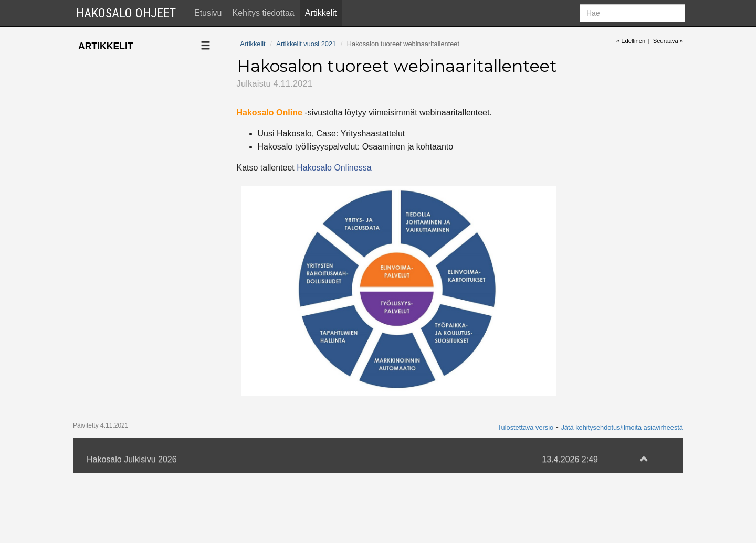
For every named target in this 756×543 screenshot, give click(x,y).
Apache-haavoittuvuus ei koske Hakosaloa (135, 400)
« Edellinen (631, 41)
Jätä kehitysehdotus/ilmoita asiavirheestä (622, 497)
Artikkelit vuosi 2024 (121, 110)
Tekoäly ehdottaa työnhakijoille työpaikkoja (126, 328)
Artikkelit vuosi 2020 (121, 460)
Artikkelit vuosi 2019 (121, 480)
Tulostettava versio (525, 497)
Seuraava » (668, 41)
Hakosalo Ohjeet (126, 13)
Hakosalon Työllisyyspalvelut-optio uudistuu (137, 205)
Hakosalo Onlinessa (334, 168)
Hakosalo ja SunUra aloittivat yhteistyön (131, 367)
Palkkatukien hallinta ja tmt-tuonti (137, 433)
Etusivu (208, 13)
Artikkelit (321, 13)
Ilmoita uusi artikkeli (120, 68)
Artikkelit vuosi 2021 (121, 172)
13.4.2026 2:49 (570, 529)
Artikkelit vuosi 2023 (121, 131)
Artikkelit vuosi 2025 (121, 89)
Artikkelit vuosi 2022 (121, 152)
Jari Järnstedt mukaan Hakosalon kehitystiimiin (135, 251)
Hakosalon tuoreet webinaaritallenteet (132, 289)
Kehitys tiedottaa (263, 13)
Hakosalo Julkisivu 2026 (132, 529)
